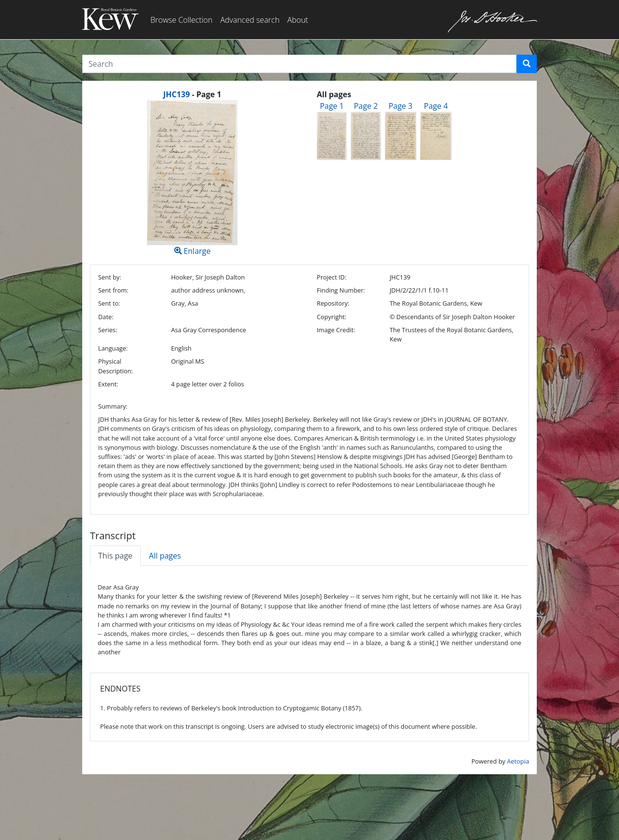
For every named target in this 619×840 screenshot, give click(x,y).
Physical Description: (116, 366)
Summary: (113, 406)
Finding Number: (341, 290)
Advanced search (250, 20)
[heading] (192, 94)
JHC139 (176, 94)
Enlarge (192, 178)
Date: (106, 317)
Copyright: (332, 317)
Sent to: (109, 303)
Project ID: (332, 277)
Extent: (108, 384)
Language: (113, 348)
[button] (527, 64)
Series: (108, 330)
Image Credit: (336, 330)
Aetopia (518, 761)
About (298, 20)
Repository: (333, 303)
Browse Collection (181, 20)
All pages (165, 556)
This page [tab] (115, 556)
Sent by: (110, 277)
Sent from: (113, 290)
